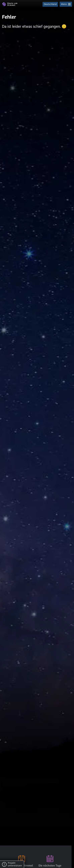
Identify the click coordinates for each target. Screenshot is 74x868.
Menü (66, 4)
